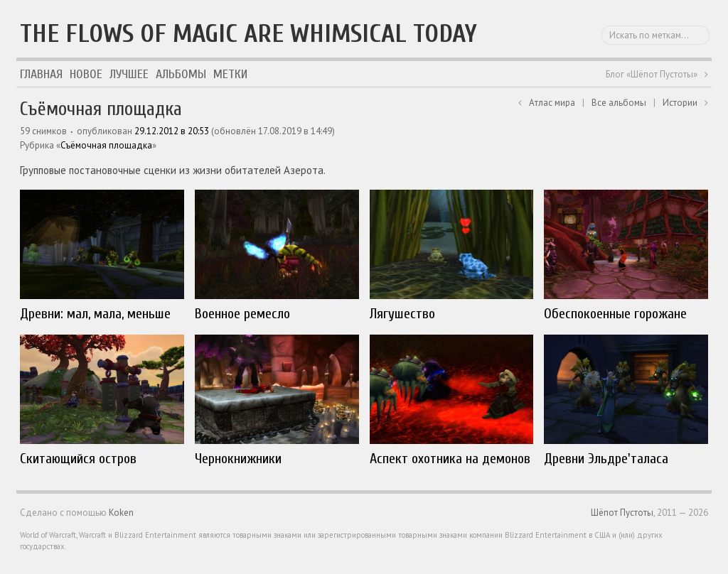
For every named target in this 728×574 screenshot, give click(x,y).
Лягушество (402, 314)
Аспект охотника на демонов (450, 459)
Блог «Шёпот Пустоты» (652, 74)
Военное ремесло (242, 314)
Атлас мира (552, 103)
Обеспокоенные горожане (615, 314)
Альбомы (181, 74)
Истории (680, 103)
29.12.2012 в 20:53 (172, 131)
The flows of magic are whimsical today (248, 34)
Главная (41, 74)
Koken (121, 513)
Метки (230, 74)
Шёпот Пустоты (622, 513)
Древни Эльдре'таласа (606, 459)
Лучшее (129, 74)
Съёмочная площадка (106, 145)
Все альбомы (619, 103)
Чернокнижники (238, 459)
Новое (86, 74)
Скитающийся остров (78, 459)
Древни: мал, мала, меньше (95, 314)
